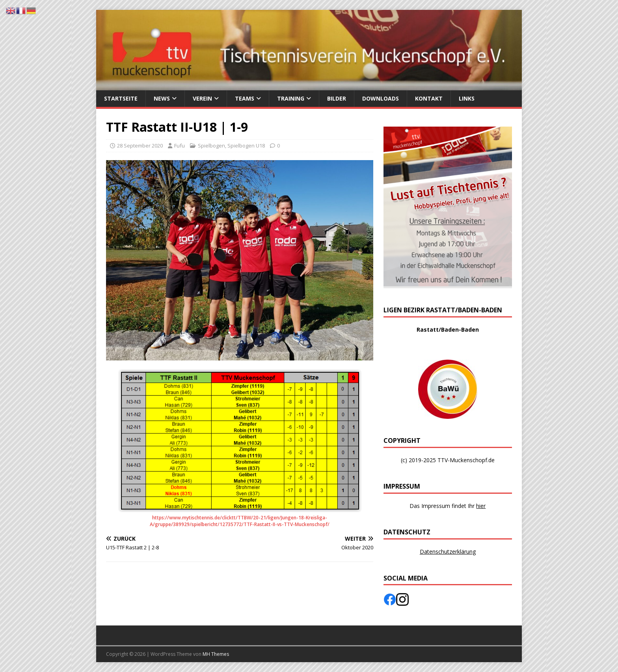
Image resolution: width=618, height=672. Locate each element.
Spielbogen (211, 146)
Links (467, 98)
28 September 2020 (140, 146)
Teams (245, 98)
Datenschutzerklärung (448, 552)
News (162, 98)
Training (291, 98)
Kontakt (429, 98)
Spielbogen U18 (246, 146)
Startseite (121, 98)
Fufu (180, 146)
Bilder (337, 98)
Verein (202, 98)
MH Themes (216, 654)
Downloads (381, 98)
